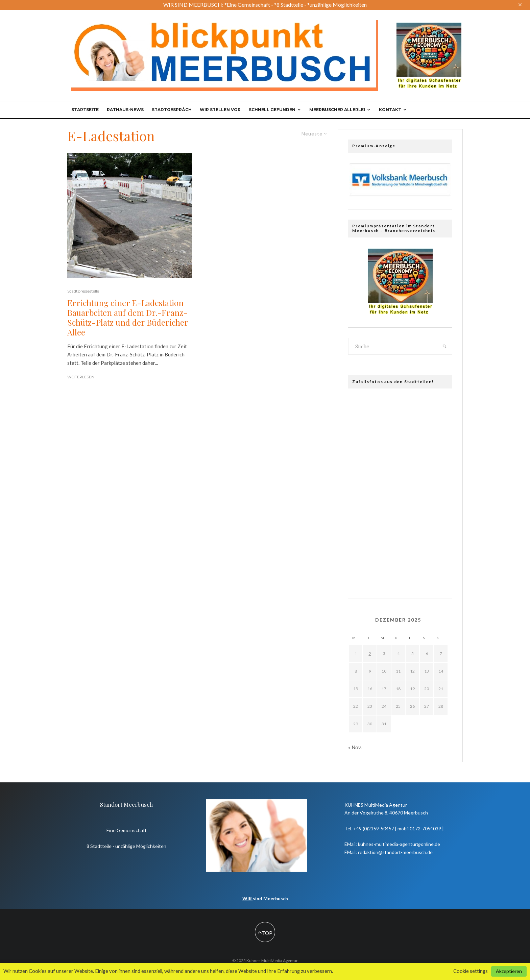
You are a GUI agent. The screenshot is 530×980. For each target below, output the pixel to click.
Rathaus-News (125, 110)
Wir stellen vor (220, 110)
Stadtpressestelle (83, 291)
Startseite (85, 110)
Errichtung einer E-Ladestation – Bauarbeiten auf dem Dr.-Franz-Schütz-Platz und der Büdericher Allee (129, 317)
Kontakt (390, 110)
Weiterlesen (81, 377)
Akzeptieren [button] (509, 971)
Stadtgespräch (172, 110)
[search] (445, 346)
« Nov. (355, 747)
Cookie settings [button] (471, 971)
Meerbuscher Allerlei (337, 110)
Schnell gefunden (272, 110)
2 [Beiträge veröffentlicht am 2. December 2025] (370, 654)
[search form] (393, 346)
